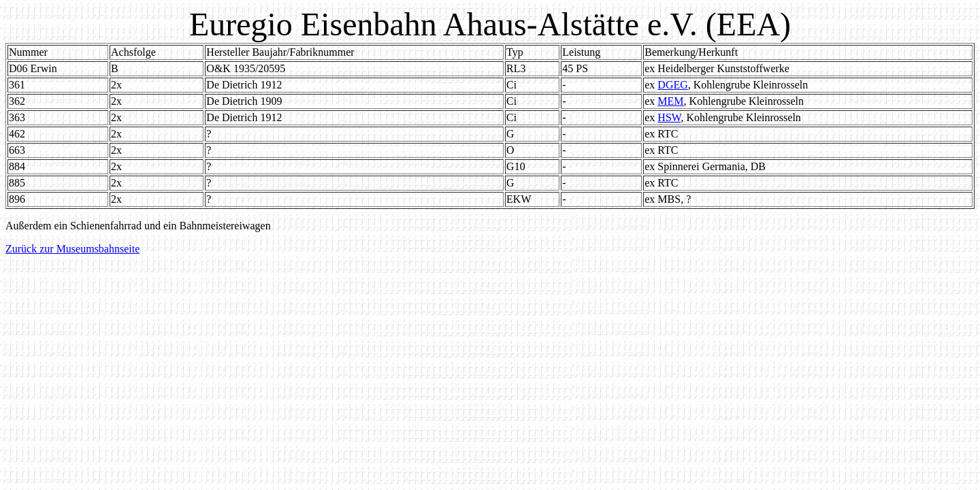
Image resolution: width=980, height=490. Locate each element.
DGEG (672, 85)
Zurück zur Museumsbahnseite (72, 249)
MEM (670, 101)
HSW (669, 117)
